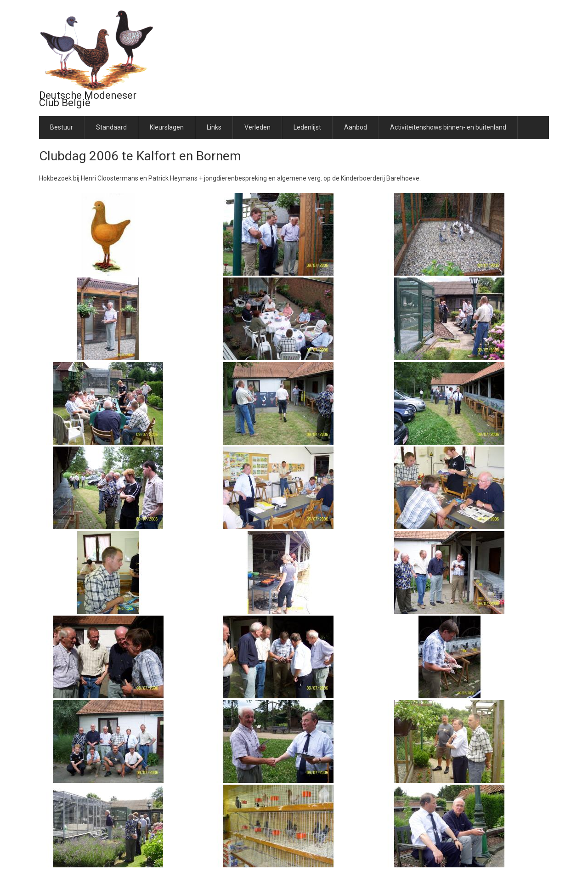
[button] (108, 234)
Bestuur (62, 127)
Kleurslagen (167, 127)
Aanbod (356, 127)
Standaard (111, 127)
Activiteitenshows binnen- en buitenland (448, 127)
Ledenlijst (307, 127)
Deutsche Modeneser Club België (88, 99)
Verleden (257, 127)
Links (214, 127)
